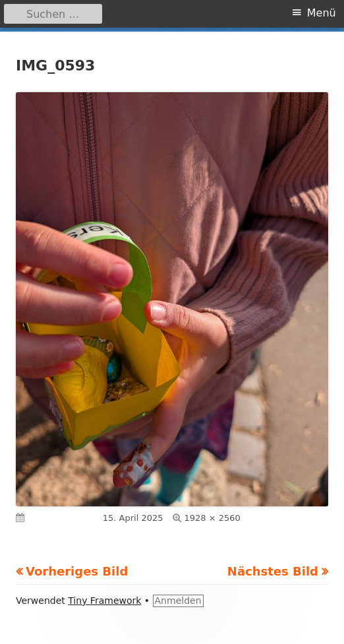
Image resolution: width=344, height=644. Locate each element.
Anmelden (178, 601)
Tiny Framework (104, 601)
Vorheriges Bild (77, 571)
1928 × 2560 (213, 518)
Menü (322, 13)
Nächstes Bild (273, 571)
